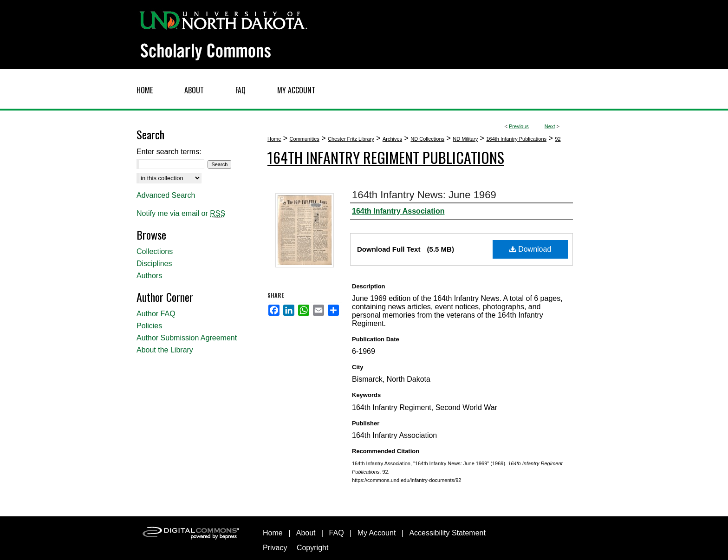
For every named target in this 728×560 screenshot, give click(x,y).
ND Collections (427, 139)
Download (530, 249)
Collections (155, 251)
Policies (149, 326)
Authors (149, 276)
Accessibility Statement (447, 533)
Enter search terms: (169, 152)
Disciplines (154, 264)
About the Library (165, 350)
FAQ (337, 533)
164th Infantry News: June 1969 (424, 195)
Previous (519, 126)
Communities (305, 139)
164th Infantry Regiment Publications (386, 157)
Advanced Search (166, 195)
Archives (392, 139)
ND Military (465, 139)
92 (558, 139)
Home (274, 139)
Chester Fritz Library (351, 139)
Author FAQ (156, 314)
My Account (377, 533)
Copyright (312, 548)
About (306, 533)
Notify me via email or (181, 214)
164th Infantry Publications (516, 139)
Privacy (275, 548)
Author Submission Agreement (187, 338)
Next (550, 126)
